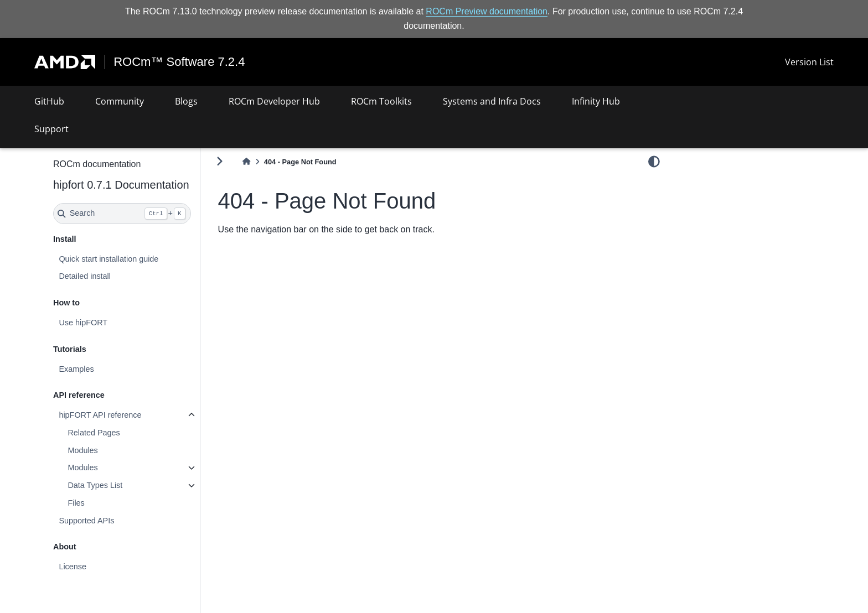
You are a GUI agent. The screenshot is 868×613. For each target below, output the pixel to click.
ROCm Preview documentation (487, 11)
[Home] (246, 162)
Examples (76, 369)
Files (76, 503)
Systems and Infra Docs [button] (492, 101)
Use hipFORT (83, 323)
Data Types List (95, 485)
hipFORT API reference (100, 415)
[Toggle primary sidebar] (219, 161)
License (73, 567)
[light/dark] (654, 161)
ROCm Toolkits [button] (381, 101)
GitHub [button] (49, 101)
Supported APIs (86, 521)
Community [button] (120, 101)
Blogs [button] (186, 101)
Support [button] (51, 129)
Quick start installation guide (108, 259)
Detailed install (85, 276)
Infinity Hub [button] (596, 101)
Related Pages (94, 433)
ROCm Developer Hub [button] (274, 101)
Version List (809, 62)
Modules (82, 450)
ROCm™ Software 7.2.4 (179, 62)
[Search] (122, 214)
